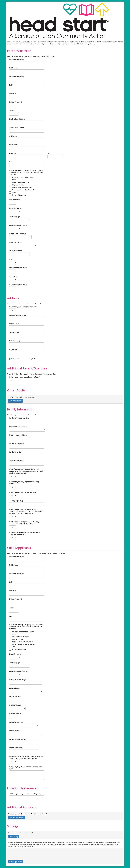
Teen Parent (13, 276)
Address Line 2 (14, 324)
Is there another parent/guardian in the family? (24, 377)
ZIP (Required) (14, 349)
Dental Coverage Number (18, 739)
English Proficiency (15, 208)
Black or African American (21, 182)
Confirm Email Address (17, 128)
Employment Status (16, 242)
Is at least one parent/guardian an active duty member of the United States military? (24, 523)
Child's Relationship (15, 251)
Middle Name (14, 68)
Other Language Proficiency (18, 225)
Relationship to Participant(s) (19, 426)
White (14, 192)
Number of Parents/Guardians (19, 418)
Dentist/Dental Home (16, 748)
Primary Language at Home (18, 435)
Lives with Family (15, 200)
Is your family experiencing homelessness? (23, 307)
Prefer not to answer (19, 195)
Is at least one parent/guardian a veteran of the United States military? (25, 533)
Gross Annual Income (16, 461)
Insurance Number (15, 697)
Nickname (12, 93)
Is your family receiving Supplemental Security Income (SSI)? (24, 483)
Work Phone (13, 153)
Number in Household (16, 444)
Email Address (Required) (17, 119)
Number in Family (15, 452)
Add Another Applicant (17, 818)
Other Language (14, 217)
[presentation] (24, 853)
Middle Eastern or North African (23, 187)
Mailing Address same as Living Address (23, 359)
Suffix (11, 85)
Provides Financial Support (18, 268)
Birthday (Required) (15, 102)
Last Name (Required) (16, 76)
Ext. (49, 153)
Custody (12, 259)
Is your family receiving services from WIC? (23, 492)
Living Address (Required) (17, 315)
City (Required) (14, 332)
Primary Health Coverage (17, 680)
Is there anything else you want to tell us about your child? (26, 768)
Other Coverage (14, 688)
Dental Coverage (15, 731)
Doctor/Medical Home (17, 722)
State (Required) (14, 341)
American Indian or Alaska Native (23, 177)
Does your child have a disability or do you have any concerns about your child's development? (26, 757)
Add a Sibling (14, 837)
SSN (11, 162)
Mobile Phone (14, 136)
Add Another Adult (15, 401)
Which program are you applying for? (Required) (25, 794)
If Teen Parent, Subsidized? (18, 285)
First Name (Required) (16, 59)
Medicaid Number (15, 714)
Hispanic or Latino (18, 185)
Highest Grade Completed (18, 234)
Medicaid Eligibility (15, 705)
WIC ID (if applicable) (16, 501)
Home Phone (14, 145)
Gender (12, 111)
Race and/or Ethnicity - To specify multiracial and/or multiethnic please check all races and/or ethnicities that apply (26, 172)
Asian (14, 180)
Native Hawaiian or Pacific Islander (24, 190)
